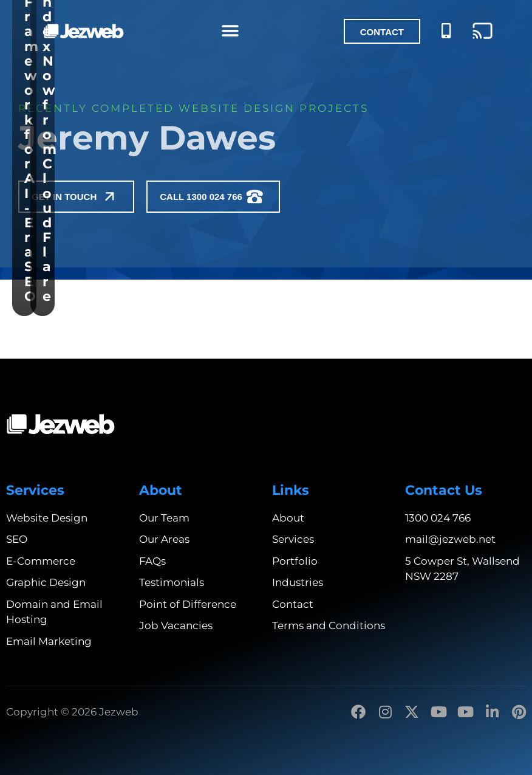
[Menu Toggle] (230, 31)
